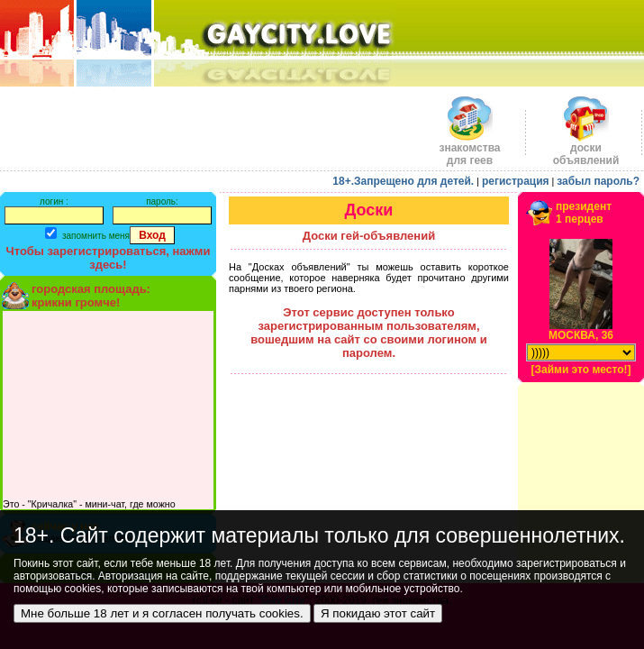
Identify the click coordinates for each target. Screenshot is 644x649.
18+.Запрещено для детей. (403, 181)
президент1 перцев (584, 213)
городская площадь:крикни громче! (91, 296)
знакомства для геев (469, 149)
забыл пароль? (598, 181)
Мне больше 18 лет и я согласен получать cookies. (162, 613)
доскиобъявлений (586, 149)
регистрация (516, 181)
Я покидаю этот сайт (378, 613)
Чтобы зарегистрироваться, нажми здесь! (109, 258)
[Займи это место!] (581, 370)
